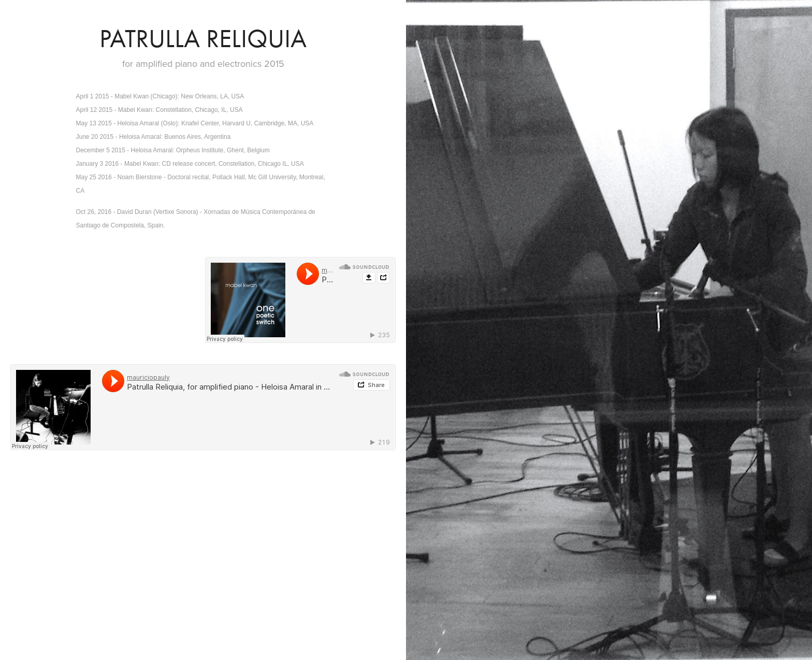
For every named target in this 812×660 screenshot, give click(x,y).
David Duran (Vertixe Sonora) (158, 212)
